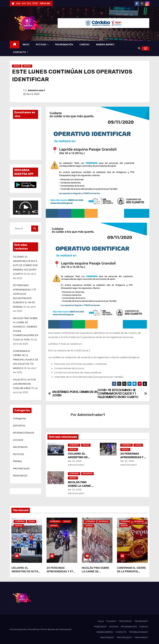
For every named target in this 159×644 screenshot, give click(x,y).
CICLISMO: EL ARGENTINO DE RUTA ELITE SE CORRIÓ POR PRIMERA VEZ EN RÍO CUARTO (25, 265)
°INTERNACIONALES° (139, 632)
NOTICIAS (42, 45)
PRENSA (17, 461)
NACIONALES (20, 447)
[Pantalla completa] (36, 212)
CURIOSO (84, 45)
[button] (139, 48)
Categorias (19, 418)
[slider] (24, 212)
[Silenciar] (33, 212)
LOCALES (17, 66)
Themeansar (65, 629)
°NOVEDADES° (141, 621)
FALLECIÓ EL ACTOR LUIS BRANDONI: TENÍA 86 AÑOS (24, 384)
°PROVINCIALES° (124, 637)
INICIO (26, 45)
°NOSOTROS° (125, 621)
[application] (26, 208)
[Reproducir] (17, 212)
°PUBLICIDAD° (100, 627)
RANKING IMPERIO (105, 45)
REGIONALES (20, 476)
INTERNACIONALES (24, 433)
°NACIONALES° (107, 637)
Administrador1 (36, 90)
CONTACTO (21, 52)
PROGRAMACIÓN (64, 45)
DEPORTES (19, 426)
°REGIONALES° (141, 637)
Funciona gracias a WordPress (25, 629)
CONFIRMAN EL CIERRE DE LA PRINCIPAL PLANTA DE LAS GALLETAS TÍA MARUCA (26, 360)
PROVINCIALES (21, 469)
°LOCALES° (111, 621)
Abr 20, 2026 (75, 461)
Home (101, 621)
